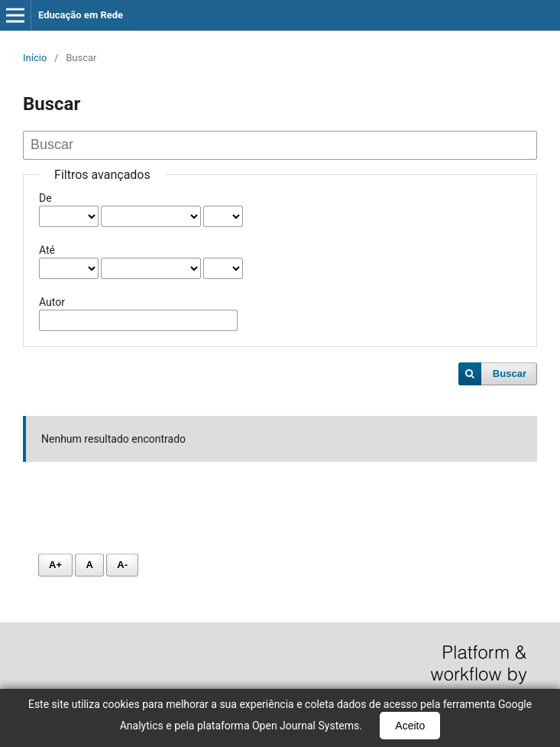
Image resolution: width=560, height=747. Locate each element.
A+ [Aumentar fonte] (55, 565)
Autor (52, 302)
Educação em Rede (81, 15)
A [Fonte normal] (89, 565)
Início (35, 58)
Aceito (410, 726)
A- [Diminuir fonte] (122, 565)
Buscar (510, 373)
